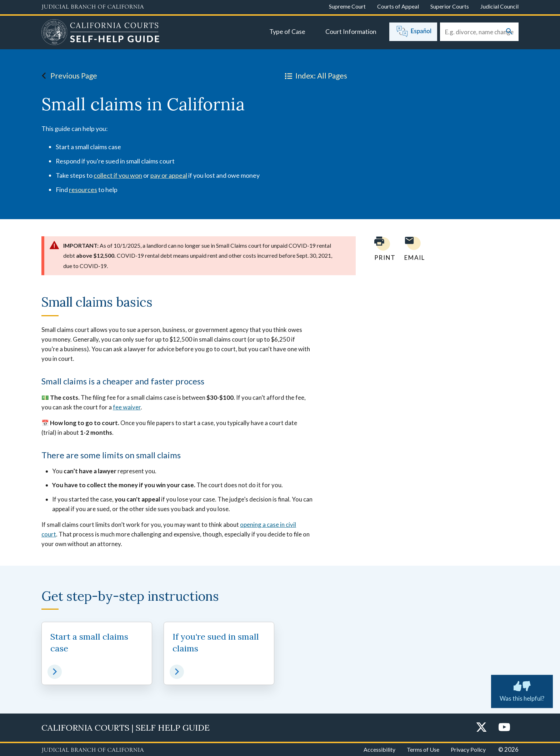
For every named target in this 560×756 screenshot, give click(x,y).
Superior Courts (450, 6)
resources (83, 190)
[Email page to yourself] (412, 249)
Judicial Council (499, 6)
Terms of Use (423, 749)
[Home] (101, 33)
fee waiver (127, 407)
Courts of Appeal (398, 6)
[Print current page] (381, 249)
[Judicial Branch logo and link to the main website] (93, 7)
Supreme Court (347, 6)
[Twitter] (481, 728)
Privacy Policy (468, 749)
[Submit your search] (509, 32)
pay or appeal (169, 175)
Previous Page (67, 76)
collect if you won (118, 175)
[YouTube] (504, 728)
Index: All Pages (315, 76)
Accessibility (379, 749)
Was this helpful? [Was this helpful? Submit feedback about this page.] (522, 690)
